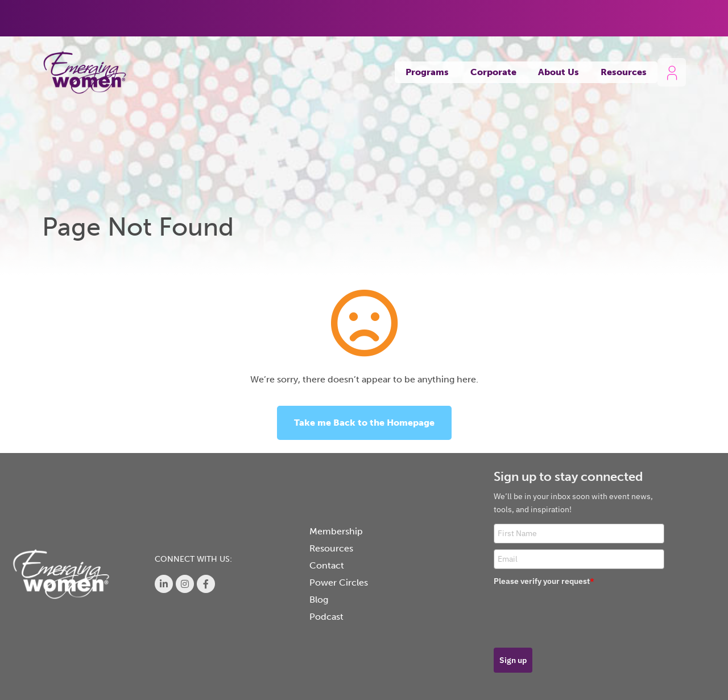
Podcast (326, 617)
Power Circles (339, 582)
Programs (427, 72)
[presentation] (580, 613)
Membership (336, 531)
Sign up (513, 660)
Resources (624, 72)
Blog (319, 600)
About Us (559, 72)
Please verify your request (544, 581)
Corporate (493, 72)
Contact (327, 565)
